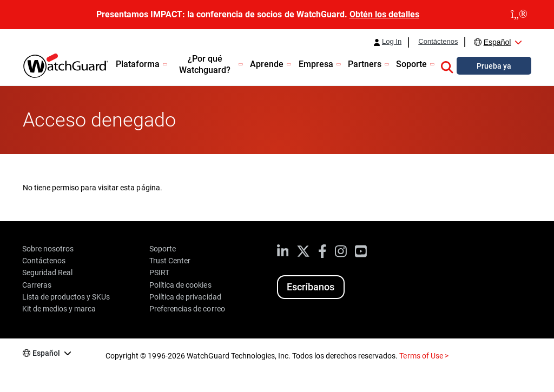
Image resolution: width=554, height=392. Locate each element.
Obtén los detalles (384, 14)
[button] (447, 65)
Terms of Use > (424, 356)
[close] (519, 15)
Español (497, 42)
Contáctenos (438, 42)
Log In (392, 42)
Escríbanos (311, 287)
